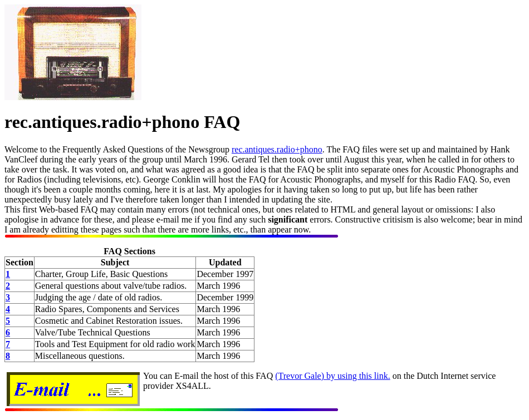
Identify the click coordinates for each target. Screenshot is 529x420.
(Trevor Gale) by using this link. (333, 376)
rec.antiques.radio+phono (277, 149)
